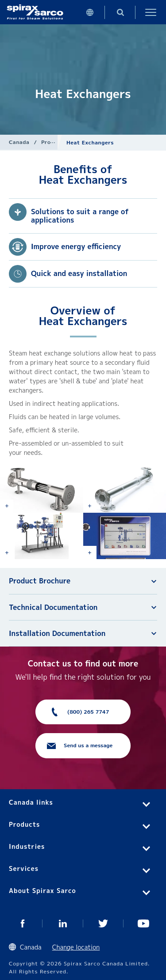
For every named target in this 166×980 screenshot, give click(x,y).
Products (54, 142)
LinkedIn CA (63, 923)
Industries (27, 846)
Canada (19, 142)
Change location (76, 947)
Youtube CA (144, 923)
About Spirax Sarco (42, 891)
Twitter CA (103, 923)
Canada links (31, 802)
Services (24, 868)
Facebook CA (22, 923)
